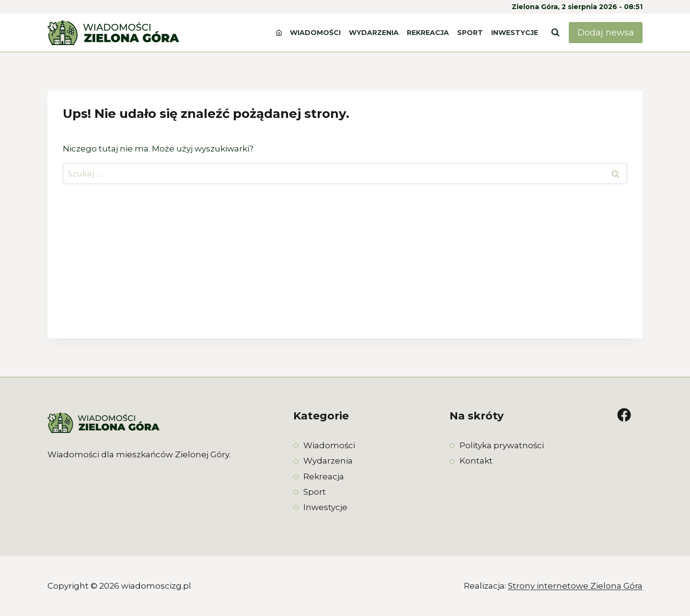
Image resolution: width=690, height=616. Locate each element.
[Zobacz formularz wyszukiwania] (555, 33)
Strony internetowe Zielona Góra (575, 586)
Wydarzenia (374, 33)
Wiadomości (315, 33)
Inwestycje (515, 33)
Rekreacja (428, 33)
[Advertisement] (345, 271)
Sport (470, 33)
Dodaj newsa (606, 33)
